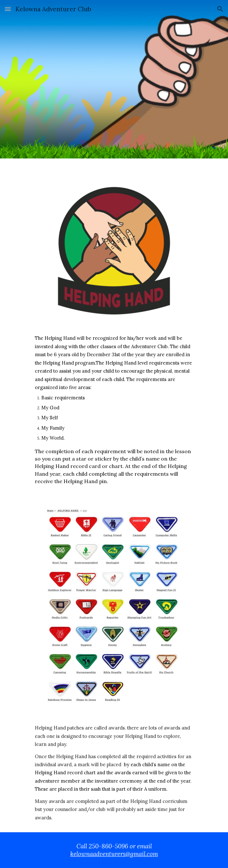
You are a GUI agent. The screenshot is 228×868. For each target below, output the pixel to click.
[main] (114, 412)
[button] (8, 9)
